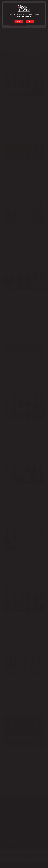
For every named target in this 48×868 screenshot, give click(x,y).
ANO (19, 21)
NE (30, 21)
